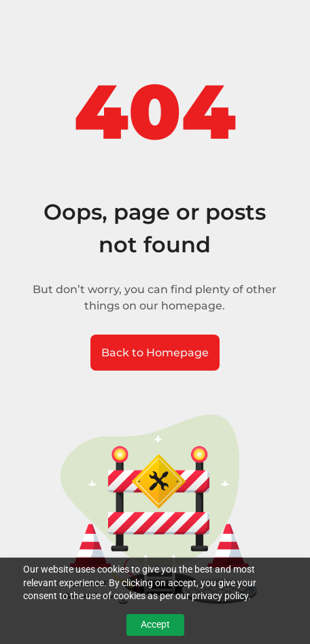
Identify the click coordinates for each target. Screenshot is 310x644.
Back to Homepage (155, 353)
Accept (155, 624)
